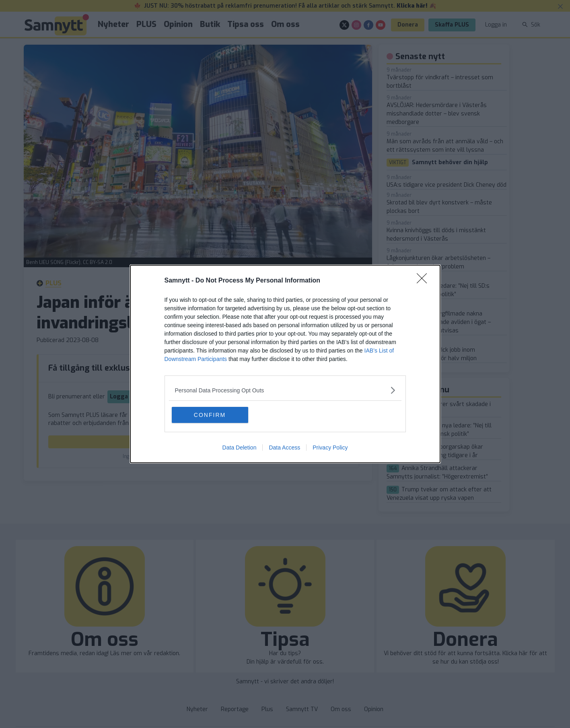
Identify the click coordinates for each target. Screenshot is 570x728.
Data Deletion (240, 448)
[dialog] (285, 364)
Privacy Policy (330, 448)
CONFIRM (210, 415)
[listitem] (285, 390)
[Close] (424, 281)
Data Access (284, 448)
